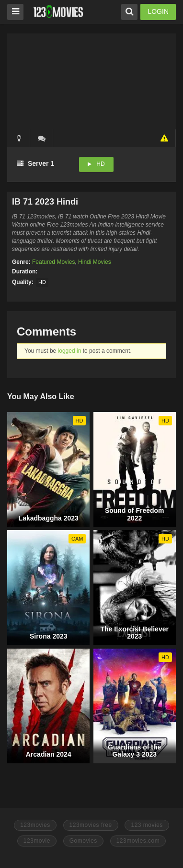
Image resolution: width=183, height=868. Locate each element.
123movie (37, 841)
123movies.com (138, 841)
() (42, 138)
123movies (35, 825)
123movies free (91, 825)
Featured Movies (53, 262)
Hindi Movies (95, 262)
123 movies (147, 825)
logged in (70, 351)
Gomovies (83, 841)
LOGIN (158, 11)
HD (100, 164)
